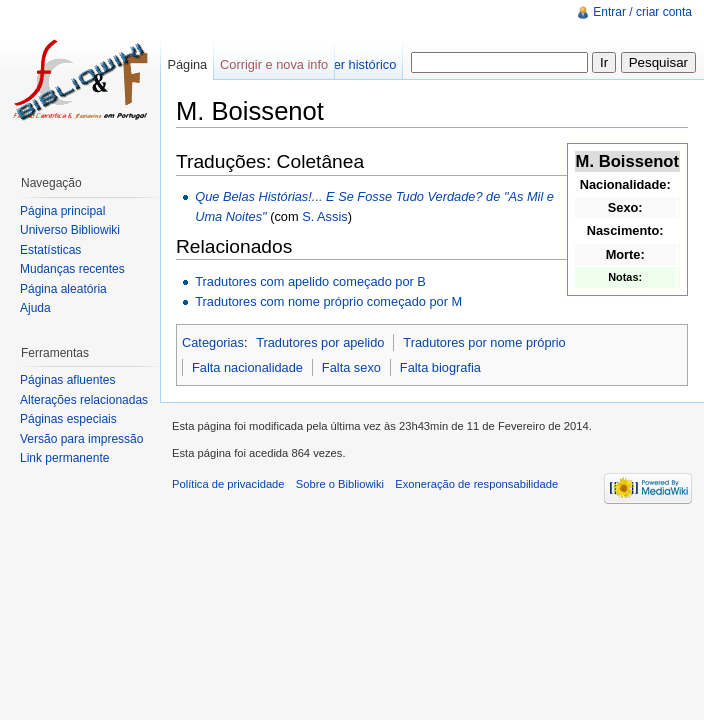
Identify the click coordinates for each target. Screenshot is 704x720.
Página (187, 64)
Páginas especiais (68, 419)
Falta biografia (440, 367)
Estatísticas (50, 250)
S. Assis (325, 216)
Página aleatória (63, 289)
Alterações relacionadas (84, 400)
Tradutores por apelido (320, 342)
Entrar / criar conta (642, 12)
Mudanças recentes (72, 269)
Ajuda (35, 308)
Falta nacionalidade (247, 367)
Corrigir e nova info (274, 64)
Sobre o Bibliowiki (340, 484)
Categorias (213, 342)
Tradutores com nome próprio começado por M (328, 301)
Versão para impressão (81, 439)
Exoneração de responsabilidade (476, 484)
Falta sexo (351, 367)
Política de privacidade (228, 484)
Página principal (62, 211)
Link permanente (64, 458)
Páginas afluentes (67, 380)
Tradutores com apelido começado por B (310, 281)
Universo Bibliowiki (70, 230)
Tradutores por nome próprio (484, 342)
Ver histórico (361, 64)
